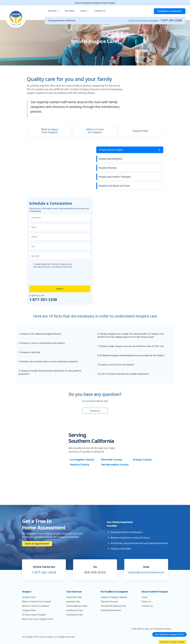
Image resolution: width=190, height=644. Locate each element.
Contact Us (100, 11)
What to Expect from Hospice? (50, 131)
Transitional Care (74, 618)
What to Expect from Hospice (37, 605)
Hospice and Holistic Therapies (115, 177)
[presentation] (48, 275)
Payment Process (109, 605)
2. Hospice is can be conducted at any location (43, 343)
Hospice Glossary (108, 168)
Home (144, 600)
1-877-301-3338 (171, 20)
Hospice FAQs (140, 131)
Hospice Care (29, 600)
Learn (83, 11)
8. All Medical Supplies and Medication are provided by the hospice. (128, 357)
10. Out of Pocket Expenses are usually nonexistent (125, 377)
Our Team (70, 11)
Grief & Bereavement (111, 613)
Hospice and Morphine (111, 159)
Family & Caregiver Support (114, 600)
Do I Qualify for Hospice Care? (169, 635)
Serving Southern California (62, 21)
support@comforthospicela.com (146, 576)
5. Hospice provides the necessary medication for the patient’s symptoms (51, 372)
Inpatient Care (73, 605)
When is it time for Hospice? (95, 131)
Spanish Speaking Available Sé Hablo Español (95, 3)
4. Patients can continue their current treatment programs (49, 361)
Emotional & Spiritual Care (113, 609)
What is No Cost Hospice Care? (38, 622)
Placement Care (74, 600)
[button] (56, 334)
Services (52, 11)
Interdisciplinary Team (77, 609)
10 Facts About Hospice (111, 150)
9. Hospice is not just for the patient (117, 368)
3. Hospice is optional (30, 352)
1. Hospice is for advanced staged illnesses (41, 334)
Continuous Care (74, 613)
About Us (146, 605)
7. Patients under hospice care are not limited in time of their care (132, 346)
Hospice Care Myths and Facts (115, 186)
